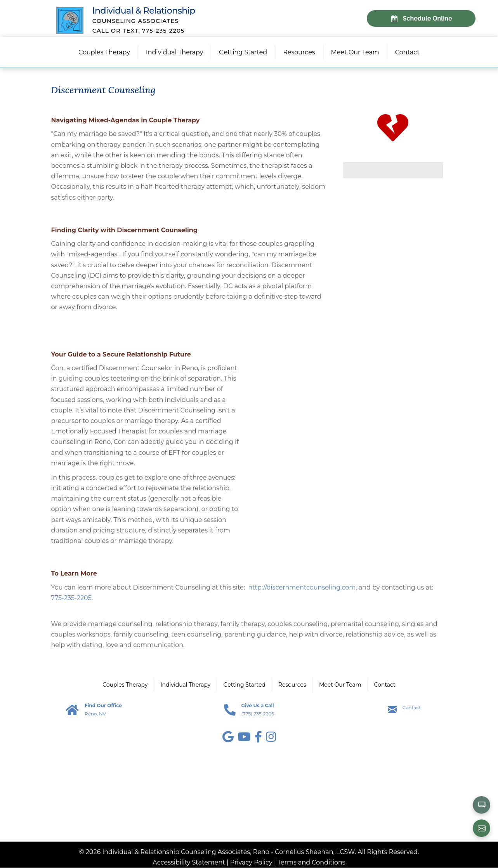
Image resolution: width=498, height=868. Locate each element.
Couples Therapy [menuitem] (104, 53)
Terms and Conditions (311, 863)
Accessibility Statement (189, 863)
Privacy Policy (251, 863)
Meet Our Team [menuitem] (355, 53)
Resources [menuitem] (299, 53)
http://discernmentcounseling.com (302, 588)
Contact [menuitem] (407, 53)
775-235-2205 (71, 598)
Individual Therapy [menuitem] (174, 53)
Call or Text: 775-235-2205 (139, 30)
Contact (412, 708)
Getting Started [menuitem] (243, 53)
